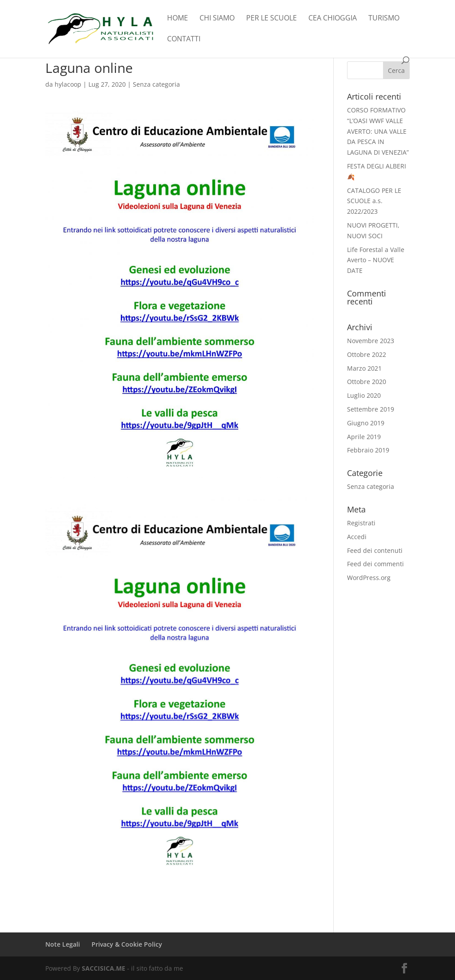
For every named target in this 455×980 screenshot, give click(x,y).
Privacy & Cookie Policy (127, 944)
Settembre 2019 (371, 409)
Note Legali (63, 944)
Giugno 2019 (366, 423)
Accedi (357, 537)
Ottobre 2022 (367, 354)
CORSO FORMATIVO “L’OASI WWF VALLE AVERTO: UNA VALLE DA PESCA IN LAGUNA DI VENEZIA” (378, 131)
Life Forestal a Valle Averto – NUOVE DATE (376, 260)
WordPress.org (369, 578)
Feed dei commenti (375, 564)
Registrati (361, 523)
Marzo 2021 (364, 368)
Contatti (184, 40)
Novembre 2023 (371, 341)
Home (178, 19)
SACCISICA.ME (104, 968)
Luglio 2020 (364, 395)
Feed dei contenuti (375, 550)
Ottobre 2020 (367, 382)
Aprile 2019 (364, 437)
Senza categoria (156, 84)
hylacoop (68, 84)
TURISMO (384, 19)
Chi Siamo (217, 19)
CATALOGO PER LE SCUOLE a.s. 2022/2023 (374, 201)
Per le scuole (271, 19)
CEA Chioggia (333, 19)
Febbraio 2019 (368, 450)
